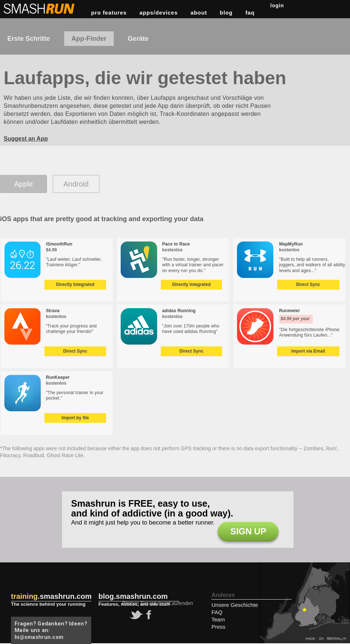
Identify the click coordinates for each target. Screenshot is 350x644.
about (199, 13)
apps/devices (159, 13)
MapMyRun (291, 244)
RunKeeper (58, 377)
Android (76, 184)
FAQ (250, 13)
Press (218, 627)
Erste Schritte (29, 39)
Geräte (138, 39)
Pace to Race (176, 244)
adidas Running (179, 311)
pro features (109, 13)
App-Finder (89, 39)
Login (277, 5)
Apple (24, 184)
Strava (53, 311)
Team (218, 619)
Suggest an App (26, 139)
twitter (135, 615)
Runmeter (290, 311)
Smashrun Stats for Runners (40, 9)
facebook (148, 615)
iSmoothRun (59, 244)
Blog (226, 13)
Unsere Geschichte (235, 605)
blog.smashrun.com (133, 596)
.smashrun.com (51, 596)
